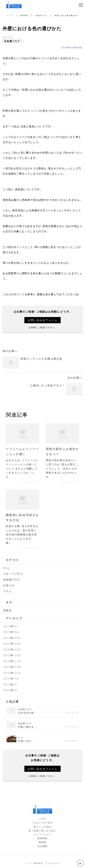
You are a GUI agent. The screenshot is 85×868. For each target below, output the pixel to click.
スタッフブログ (13, 574)
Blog (6, 568)
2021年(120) (12, 644)
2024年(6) (10, 626)
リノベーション (42, 834)
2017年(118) (12, 667)
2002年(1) (10, 690)
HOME (42, 819)
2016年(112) (12, 673)
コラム (8, 591)
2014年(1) (10, 684)
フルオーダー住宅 (42, 823)
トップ (10, 15)
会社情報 (42, 846)
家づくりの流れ (42, 827)
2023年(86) (11, 632)
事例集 (42, 842)
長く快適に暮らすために (42, 830)
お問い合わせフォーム (43, 320)
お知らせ (9, 585)
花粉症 (8, 610)
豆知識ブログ (41, 15)
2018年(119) (12, 661)
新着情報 (24, 15)
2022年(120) (12, 638)
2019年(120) (12, 655)
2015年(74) (11, 678)
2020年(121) (12, 649)
